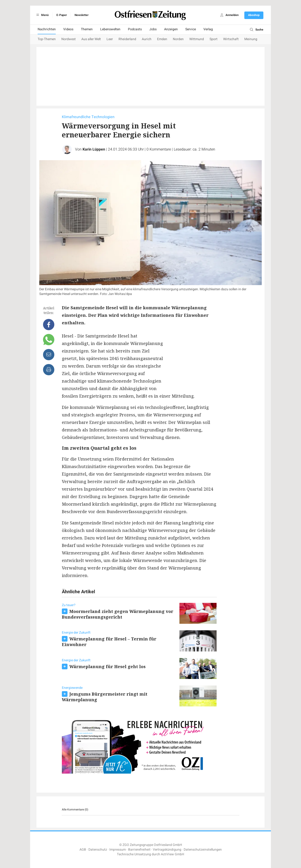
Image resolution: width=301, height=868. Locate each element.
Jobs (153, 29)
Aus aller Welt (91, 39)
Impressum (118, 850)
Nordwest (69, 39)
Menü (42, 15)
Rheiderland (127, 39)
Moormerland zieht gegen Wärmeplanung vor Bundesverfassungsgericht (118, 614)
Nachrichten (47, 29)
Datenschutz (98, 850)
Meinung (251, 39)
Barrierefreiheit (139, 850)
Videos (68, 29)
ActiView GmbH (172, 854)
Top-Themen (47, 39)
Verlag (208, 29)
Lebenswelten (110, 29)
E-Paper (62, 15)
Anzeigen (171, 29)
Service (191, 29)
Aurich (147, 39)
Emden (162, 39)
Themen (87, 29)
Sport (214, 39)
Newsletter (81, 15)
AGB (83, 850)
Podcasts (135, 29)
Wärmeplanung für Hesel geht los (107, 666)
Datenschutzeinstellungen (203, 850)
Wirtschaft (231, 39)
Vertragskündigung (167, 850)
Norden (178, 39)
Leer (110, 39)
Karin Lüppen (94, 149)
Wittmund (197, 39)
